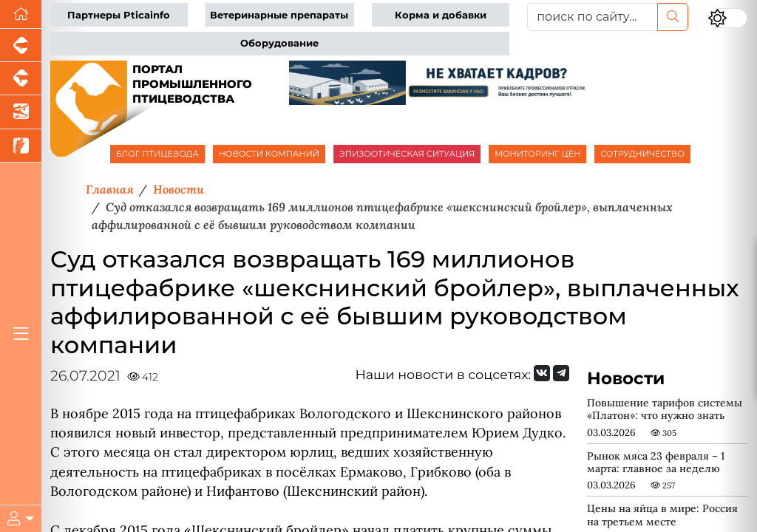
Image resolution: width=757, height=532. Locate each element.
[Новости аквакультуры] (21, 112)
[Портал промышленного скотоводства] (21, 79)
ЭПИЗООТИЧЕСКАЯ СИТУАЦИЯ (407, 154)
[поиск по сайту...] (593, 17)
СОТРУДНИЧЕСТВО (642, 154)
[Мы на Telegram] (561, 373)
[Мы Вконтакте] (542, 373)
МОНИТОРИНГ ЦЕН (537, 154)
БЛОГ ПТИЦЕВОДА (157, 154)
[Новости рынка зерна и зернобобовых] (21, 146)
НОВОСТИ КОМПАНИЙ (269, 154)
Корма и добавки (441, 15)
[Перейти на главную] (21, 14)
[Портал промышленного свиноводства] (21, 45)
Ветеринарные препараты (279, 15)
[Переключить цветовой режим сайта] (727, 18)
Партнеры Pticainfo (119, 15)
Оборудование (279, 43)
